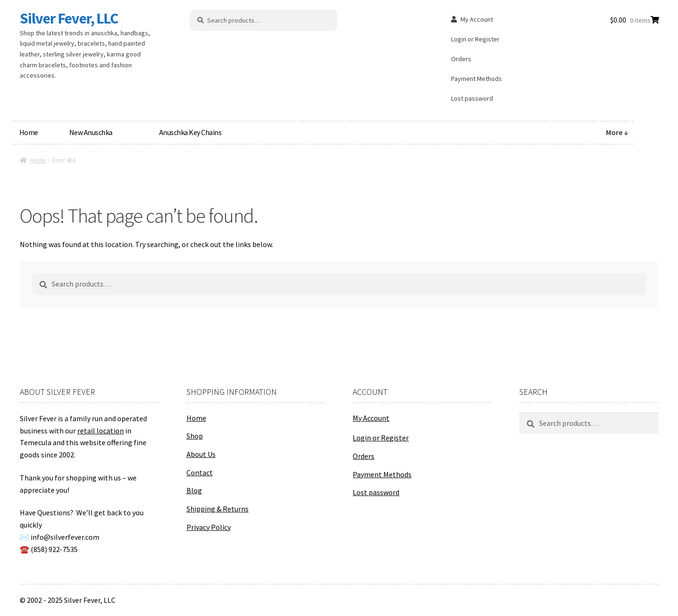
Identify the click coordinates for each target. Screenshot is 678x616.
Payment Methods (476, 79)
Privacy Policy (209, 527)
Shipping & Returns (218, 509)
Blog (194, 490)
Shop (195, 436)
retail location (101, 431)
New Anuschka (91, 132)
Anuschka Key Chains (190, 132)
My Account (477, 19)
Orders (461, 59)
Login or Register (475, 39)
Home (29, 132)
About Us (201, 454)
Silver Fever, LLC (69, 18)
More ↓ (617, 132)
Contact (200, 472)
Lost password (472, 98)
